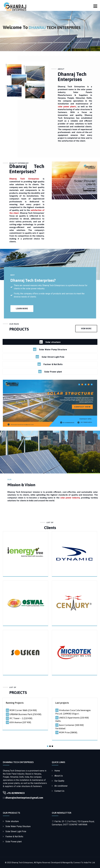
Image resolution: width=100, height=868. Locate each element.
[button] (48, 746)
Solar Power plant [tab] (50, 371)
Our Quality (59, 781)
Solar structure (12, 821)
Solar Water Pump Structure (18, 826)
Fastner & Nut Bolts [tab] (50, 364)
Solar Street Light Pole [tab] (50, 357)
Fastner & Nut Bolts (14, 837)
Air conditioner (61, 786)
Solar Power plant (14, 842)
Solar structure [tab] (50, 342)
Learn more (22, 309)
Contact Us (59, 791)
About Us (59, 776)
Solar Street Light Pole (16, 831)
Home (57, 771)
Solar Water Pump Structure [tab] (50, 349)
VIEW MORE (86, 329)
